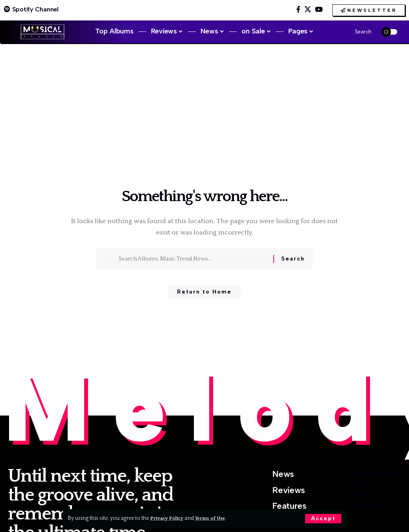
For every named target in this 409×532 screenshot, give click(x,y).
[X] (308, 10)
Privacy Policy (169, 518)
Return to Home (204, 295)
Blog (334, 495)
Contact (342, 513)
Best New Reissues (363, 476)
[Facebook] (298, 10)
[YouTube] (319, 10)
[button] (323, 519)
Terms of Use (215, 518)
